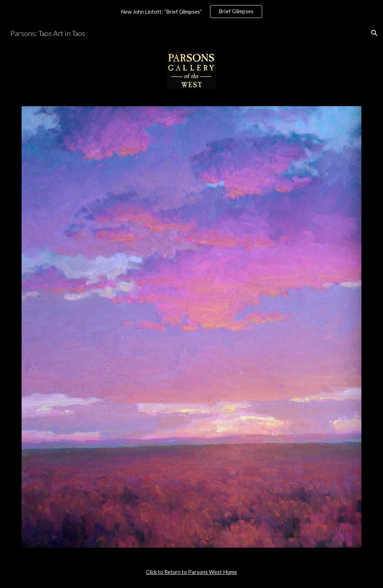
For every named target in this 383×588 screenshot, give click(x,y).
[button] (374, 33)
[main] (191, 572)
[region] (191, 12)
